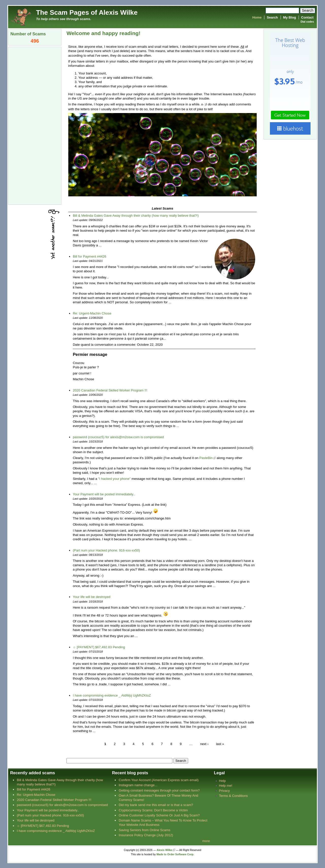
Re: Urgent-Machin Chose (92, 313)
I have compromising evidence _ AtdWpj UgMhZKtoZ (112, 695)
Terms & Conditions (233, 795)
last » (220, 744)
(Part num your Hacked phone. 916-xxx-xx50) (107, 550)
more (206, 841)
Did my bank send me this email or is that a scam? (156, 805)
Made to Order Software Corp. (175, 854)
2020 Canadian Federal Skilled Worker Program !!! (110, 390)
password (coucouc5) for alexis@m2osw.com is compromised (118, 437)
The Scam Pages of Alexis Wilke (87, 12)
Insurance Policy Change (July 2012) (146, 835)
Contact (307, 17)
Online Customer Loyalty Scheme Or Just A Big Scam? (159, 815)
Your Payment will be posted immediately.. (104, 494)
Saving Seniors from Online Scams (144, 830)
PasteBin (206, 458)
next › (204, 744)
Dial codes (307, 22)
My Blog (290, 17)
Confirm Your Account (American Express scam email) (159, 780)
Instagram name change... (138, 785)
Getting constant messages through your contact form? (159, 790)
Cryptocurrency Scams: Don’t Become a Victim (153, 810)
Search (272, 17)
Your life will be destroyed (92, 597)
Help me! (225, 785)
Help (222, 780)
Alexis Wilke (164, 850)
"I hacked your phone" (114, 478)
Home (257, 17)
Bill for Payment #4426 (90, 256)
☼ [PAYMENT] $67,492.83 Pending (99, 647)
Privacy (224, 790)
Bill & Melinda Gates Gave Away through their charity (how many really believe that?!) (136, 215)
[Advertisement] (35, 125)
